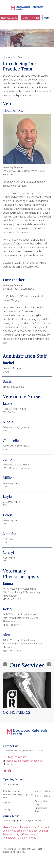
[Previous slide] (5, 664)
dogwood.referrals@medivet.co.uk (24, 761)
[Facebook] (10, 771)
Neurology (32, 831)
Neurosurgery (19, 831)
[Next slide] (49, 664)
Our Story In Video (27, 838)
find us (10, 764)
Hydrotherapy (10, 838)
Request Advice (9, 18)
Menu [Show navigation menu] (47, 18)
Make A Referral (31, 18)
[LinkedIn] (5, 771)
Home (6, 57)
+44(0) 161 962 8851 (17, 757)
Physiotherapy (30, 834)
